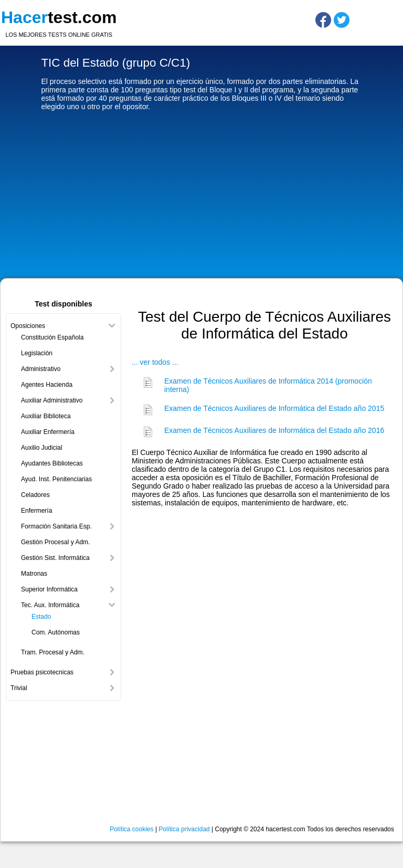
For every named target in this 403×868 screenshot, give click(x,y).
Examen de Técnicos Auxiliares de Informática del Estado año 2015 (274, 408)
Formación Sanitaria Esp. (56, 526)
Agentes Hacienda (47, 385)
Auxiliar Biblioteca (46, 416)
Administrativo (41, 369)
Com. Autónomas (56, 632)
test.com (59, 17)
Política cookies (131, 829)
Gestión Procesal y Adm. (55, 542)
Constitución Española (52, 337)
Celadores (35, 495)
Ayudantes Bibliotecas (52, 463)
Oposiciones (28, 326)
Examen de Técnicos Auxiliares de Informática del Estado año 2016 (274, 430)
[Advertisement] (201, 197)
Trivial (19, 688)
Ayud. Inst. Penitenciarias (56, 479)
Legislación (37, 353)
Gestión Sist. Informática (55, 558)
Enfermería (36, 511)
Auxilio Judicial (42, 448)
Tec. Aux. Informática (50, 605)
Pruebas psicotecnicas (42, 672)
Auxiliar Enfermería (48, 432)
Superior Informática (49, 589)
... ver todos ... (155, 362)
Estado (41, 617)
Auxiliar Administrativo (52, 400)
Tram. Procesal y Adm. (53, 652)
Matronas (34, 574)
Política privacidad (184, 829)
